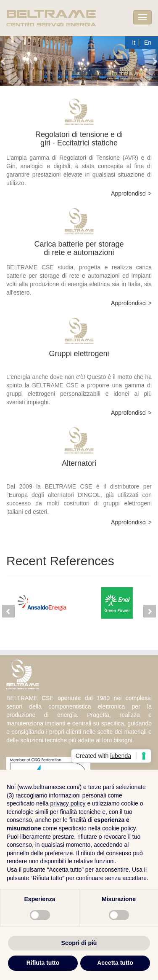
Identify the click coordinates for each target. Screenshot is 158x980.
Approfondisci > (131, 193)
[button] (4, 61)
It (134, 43)
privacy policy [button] (68, 803)
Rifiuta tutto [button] (43, 963)
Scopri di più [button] (79, 943)
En (148, 43)
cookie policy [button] (119, 828)
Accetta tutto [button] (115, 963)
